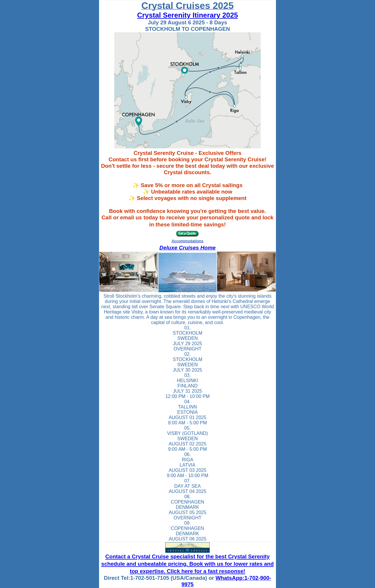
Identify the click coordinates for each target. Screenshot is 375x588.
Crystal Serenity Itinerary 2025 (187, 15)
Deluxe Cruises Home (187, 248)
